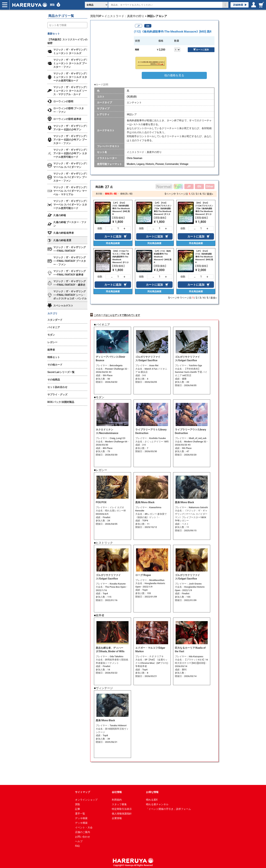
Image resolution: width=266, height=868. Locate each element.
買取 (52, 5)
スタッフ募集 (119, 803)
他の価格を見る (174, 75)
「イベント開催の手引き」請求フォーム (168, 808)
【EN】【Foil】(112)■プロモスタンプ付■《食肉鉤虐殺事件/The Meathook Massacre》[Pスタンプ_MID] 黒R (204, 209)
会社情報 (117, 791)
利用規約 (117, 799)
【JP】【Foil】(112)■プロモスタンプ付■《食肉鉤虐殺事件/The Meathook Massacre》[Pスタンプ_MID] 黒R (163, 209)
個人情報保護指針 (122, 813)
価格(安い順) (111, 194)
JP (139, 26)
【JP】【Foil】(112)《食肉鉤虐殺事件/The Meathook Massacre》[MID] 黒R (204, 257)
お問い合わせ (83, 836)
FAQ (77, 845)
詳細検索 (238, 5)
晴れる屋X (152, 799)
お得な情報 (152, 791)
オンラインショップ (86, 799)
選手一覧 (80, 813)
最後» (210, 194)
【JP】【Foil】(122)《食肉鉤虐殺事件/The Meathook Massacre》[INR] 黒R (121, 209)
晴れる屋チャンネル (157, 803)
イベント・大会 (84, 826)
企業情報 (117, 817)
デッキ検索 (81, 817)
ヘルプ (79, 840)
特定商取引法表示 (122, 808)
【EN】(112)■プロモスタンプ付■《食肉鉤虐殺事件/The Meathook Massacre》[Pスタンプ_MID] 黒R (121, 257)
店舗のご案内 (83, 831)
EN (148, 26)
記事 (78, 808)
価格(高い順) (126, 194)
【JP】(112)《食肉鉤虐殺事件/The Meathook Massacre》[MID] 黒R (163, 257)
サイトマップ (83, 791)
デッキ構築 (81, 822)
